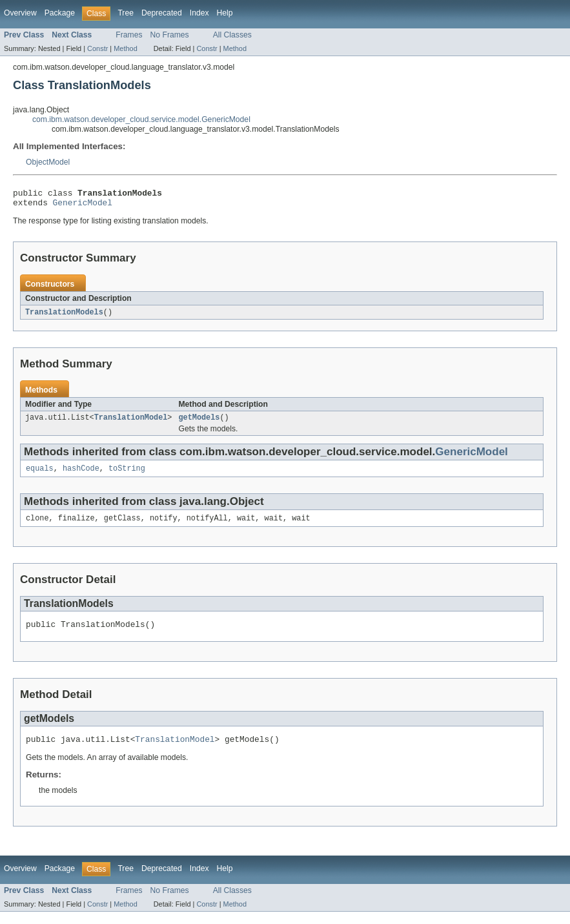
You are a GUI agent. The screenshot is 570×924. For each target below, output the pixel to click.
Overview (20, 13)
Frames (129, 35)
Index (199, 13)
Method (125, 48)
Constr (97, 48)
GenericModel (83, 206)
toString (127, 475)
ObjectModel (48, 162)
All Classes (232, 35)
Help (225, 13)
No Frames (170, 35)
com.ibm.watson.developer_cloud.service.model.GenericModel (141, 119)
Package (60, 13)
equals (40, 475)
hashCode (81, 475)
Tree (126, 13)
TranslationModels (64, 316)
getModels (199, 423)
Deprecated (162, 13)
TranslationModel (131, 423)
